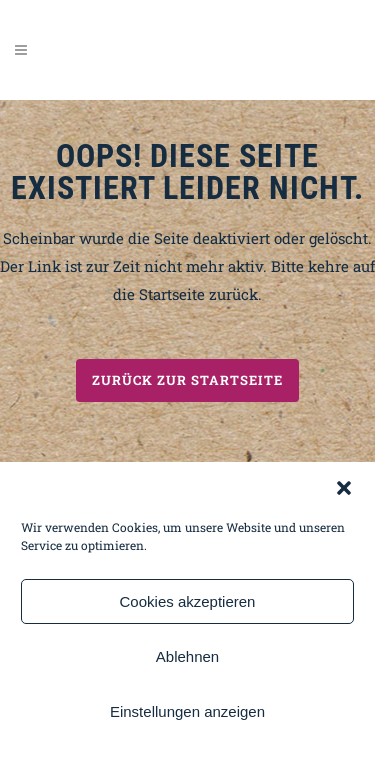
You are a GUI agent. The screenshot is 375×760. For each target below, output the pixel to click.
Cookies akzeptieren (188, 601)
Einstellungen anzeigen (187, 711)
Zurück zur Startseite (187, 380)
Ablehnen (187, 656)
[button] (344, 488)
